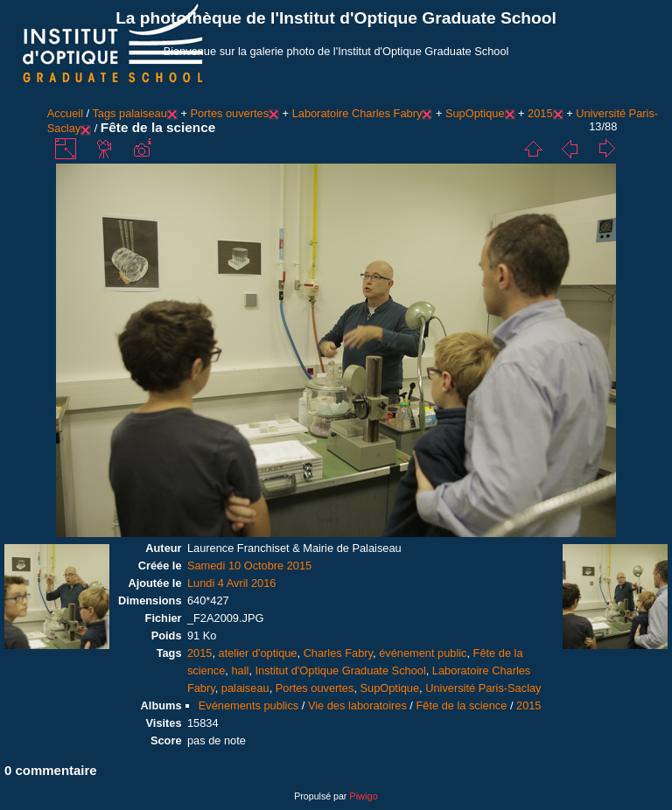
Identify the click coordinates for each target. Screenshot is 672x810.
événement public (423, 653)
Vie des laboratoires (357, 705)
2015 (540, 113)
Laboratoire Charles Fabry (357, 113)
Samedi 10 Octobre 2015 (249, 566)
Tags (104, 113)
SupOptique (475, 113)
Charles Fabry (338, 653)
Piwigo (363, 796)
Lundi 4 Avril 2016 (232, 583)
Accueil (65, 113)
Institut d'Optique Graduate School (341, 670)
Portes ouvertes (229, 113)
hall (240, 670)
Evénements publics (249, 705)
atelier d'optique (258, 653)
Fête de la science (461, 705)
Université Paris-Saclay (483, 688)
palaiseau (143, 113)
